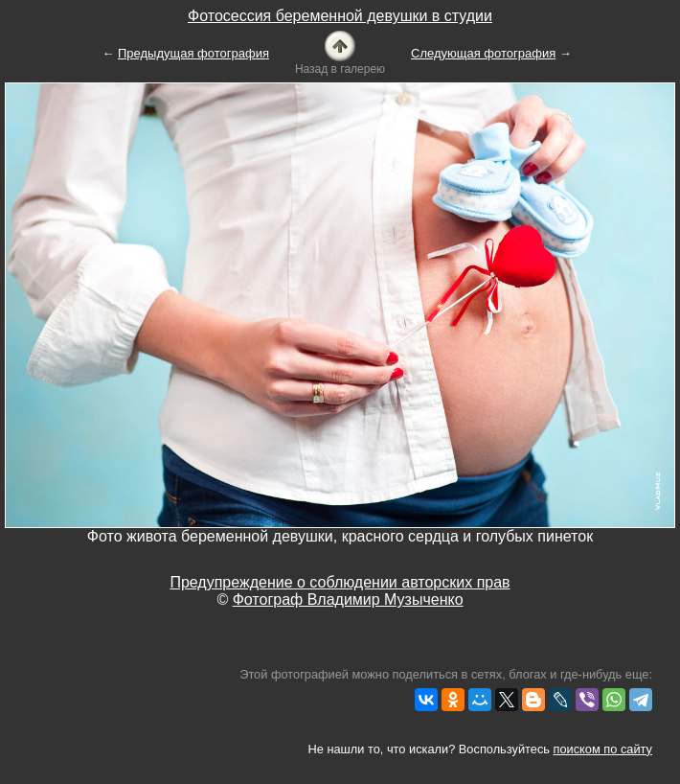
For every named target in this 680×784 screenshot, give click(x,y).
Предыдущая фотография (193, 53)
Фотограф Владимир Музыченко (348, 600)
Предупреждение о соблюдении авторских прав (340, 582)
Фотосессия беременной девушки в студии (340, 16)
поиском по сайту (603, 749)
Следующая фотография (483, 53)
